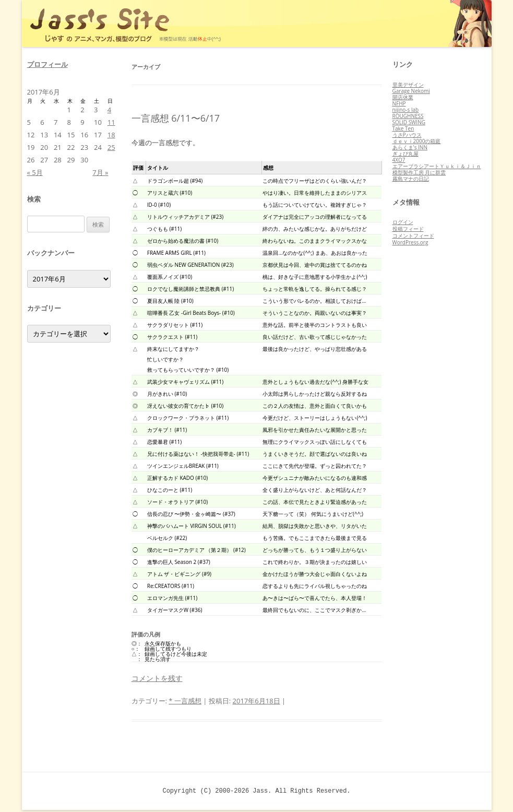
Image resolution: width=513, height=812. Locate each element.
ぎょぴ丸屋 (405, 154)
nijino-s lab (406, 110)
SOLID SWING (409, 122)
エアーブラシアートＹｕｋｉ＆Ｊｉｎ (437, 166)
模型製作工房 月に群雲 (419, 172)
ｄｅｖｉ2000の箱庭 (417, 141)
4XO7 (399, 160)
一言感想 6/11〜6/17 (176, 118)
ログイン (403, 222)
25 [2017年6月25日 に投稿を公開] (111, 147)
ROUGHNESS (408, 116)
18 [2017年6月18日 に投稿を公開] (111, 135)
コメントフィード (413, 236)
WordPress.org (410, 242)
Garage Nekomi (411, 91)
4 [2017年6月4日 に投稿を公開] (109, 110)
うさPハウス (407, 135)
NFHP (399, 103)
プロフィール (47, 64)
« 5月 (35, 172)
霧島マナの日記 (411, 179)
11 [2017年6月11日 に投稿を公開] (111, 122)
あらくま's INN (410, 147)
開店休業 (403, 97)
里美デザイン (408, 85)
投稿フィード (408, 229)
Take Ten (403, 128)
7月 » (100, 172)
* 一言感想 (185, 701)
